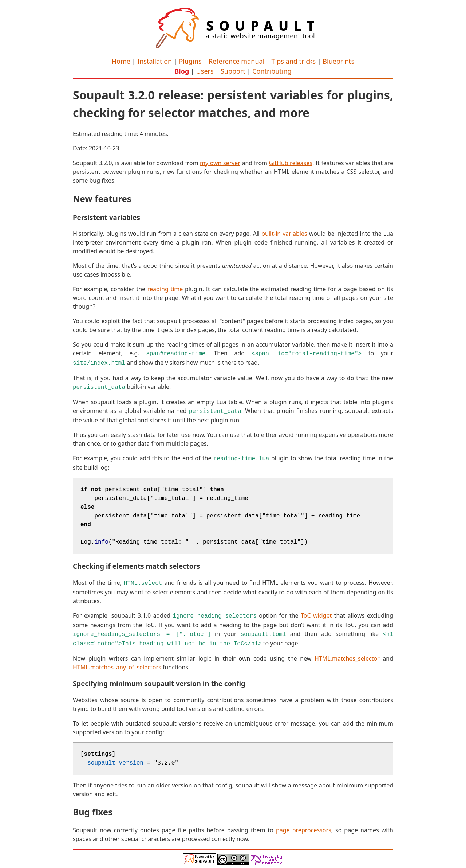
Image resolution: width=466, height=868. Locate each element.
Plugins (190, 61)
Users (205, 71)
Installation (155, 61)
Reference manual (236, 61)
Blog (182, 71)
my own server (220, 163)
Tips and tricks (294, 61)
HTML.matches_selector (347, 652)
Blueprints (338, 61)
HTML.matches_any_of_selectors (117, 661)
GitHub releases (291, 163)
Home (121, 61)
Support (233, 71)
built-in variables (284, 234)
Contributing (272, 71)
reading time (165, 289)
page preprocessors (304, 824)
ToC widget (316, 611)
